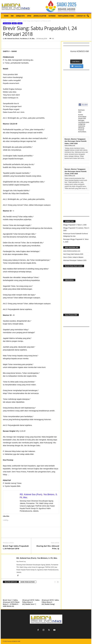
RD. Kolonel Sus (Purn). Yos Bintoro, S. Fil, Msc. (20, 39)
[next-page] (58, 582)
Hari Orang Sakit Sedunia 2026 (73, 254)
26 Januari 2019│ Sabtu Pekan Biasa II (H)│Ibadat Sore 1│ (31, 602)
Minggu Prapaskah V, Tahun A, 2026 (75, 225)
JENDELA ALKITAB (40, 16)
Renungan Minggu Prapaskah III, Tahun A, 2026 (76, 241)
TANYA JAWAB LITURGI (66, 16)
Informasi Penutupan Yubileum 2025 (75, 260)
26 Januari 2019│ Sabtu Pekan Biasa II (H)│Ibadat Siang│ (50, 602)
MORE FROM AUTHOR (27, 582)
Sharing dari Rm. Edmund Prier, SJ (48, 547)
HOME (6, 16)
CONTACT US (81, 16)
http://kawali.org (21, 561)
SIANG (20, 23)
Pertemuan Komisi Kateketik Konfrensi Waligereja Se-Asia (76, 235)
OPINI (29, 16)
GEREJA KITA (20, 16)
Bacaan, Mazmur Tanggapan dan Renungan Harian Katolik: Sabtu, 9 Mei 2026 (76, 141)
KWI (12, 16)
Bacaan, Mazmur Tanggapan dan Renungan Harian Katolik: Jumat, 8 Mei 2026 (76, 171)
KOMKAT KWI (69, 221)
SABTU (19, 21)
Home (5, 21)
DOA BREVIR (12, 21)
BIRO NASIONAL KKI (72, 247)
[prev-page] (55, 582)
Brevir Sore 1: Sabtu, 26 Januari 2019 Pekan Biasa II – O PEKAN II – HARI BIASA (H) (11, 603)
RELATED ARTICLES (11, 582)
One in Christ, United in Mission (73, 257)
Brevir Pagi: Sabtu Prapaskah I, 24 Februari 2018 (16, 547)
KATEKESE (52, 16)
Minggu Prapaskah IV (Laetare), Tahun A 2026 (76, 229)
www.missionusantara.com (72, 251)
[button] (88, 16)
